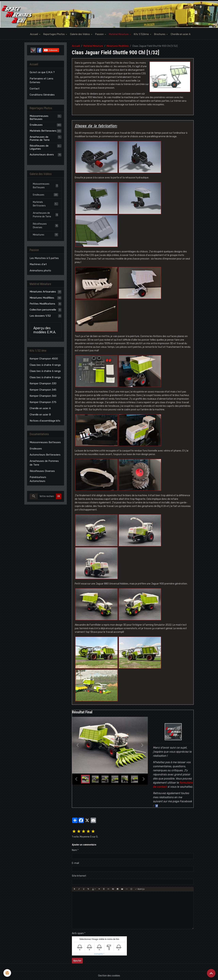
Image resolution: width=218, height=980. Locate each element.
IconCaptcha (99, 954)
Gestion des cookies (109, 976)
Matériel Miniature (119, 34)
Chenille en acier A (181, 34)
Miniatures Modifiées (118, 46)
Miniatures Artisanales (43, 292)
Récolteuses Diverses (46, 226)
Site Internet (79, 876)
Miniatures (46, 235)
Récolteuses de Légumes (39, 147)
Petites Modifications (42, 304)
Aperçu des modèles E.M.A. (45, 330)
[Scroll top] (211, 973)
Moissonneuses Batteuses (39, 118)
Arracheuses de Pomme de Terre (40, 138)
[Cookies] (7, 973)
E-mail (75, 863)
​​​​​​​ (96, 530)
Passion (100, 34)
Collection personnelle (43, 310)
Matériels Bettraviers (46, 204)
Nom (74, 850)
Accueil (34, 34)
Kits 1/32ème (142, 34)
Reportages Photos (54, 34)
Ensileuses (36, 125)
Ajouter (77, 961)
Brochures (160, 34)
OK (59, 496)
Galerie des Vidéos (80, 34)
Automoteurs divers (42, 155)
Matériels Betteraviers (43, 131)
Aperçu (140, 889)
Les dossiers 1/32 (40, 316)
